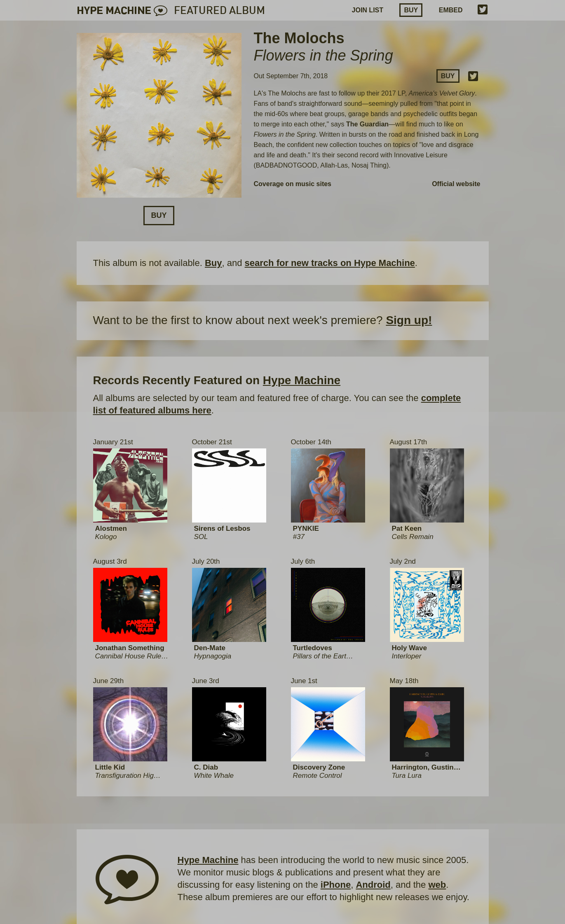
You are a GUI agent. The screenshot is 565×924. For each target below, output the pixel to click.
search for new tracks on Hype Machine (330, 263)
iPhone (336, 885)
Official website (456, 184)
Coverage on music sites (293, 184)
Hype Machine (302, 380)
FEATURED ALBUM (219, 11)
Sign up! (409, 320)
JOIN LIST (368, 10)
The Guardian (367, 124)
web (437, 885)
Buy (411, 10)
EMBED (451, 10)
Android (373, 885)
